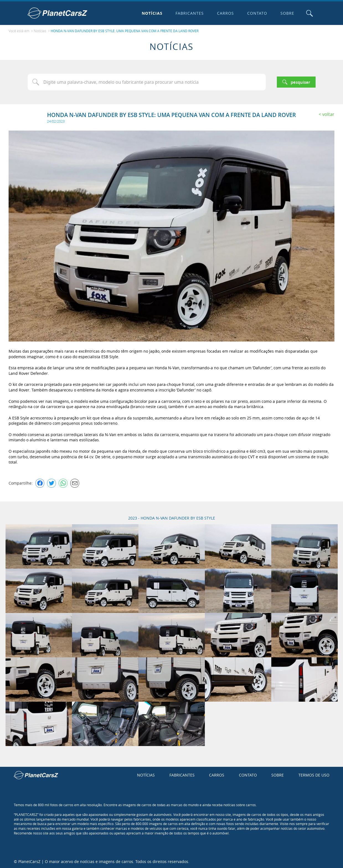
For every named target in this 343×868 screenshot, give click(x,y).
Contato (257, 13)
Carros (225, 13)
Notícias (152, 13)
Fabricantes (189, 13)
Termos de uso (314, 775)
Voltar (328, 114)
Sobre (287, 13)
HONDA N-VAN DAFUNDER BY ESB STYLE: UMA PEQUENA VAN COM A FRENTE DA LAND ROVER (125, 31)
